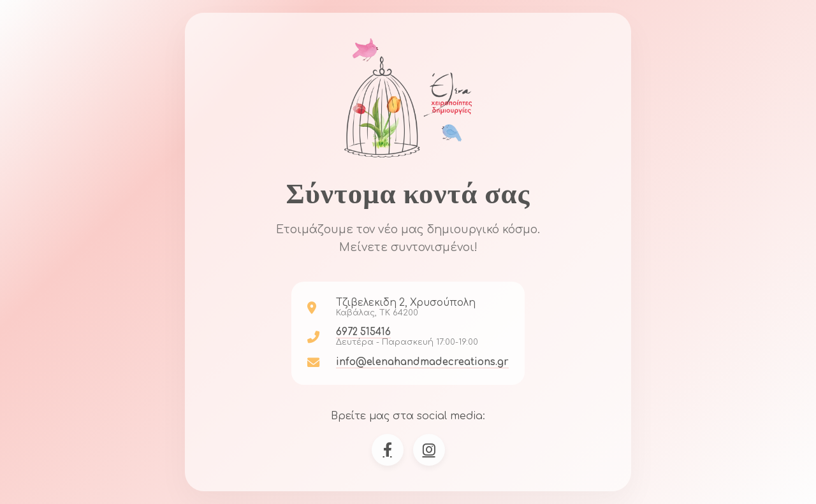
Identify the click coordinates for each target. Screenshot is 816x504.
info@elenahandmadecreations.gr (422, 362)
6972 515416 (363, 332)
